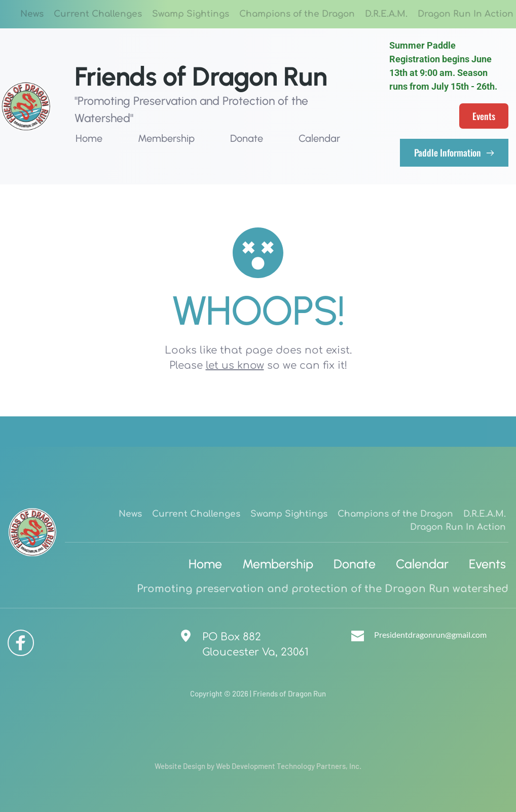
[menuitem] (32, 14)
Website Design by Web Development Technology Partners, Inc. (258, 766)
